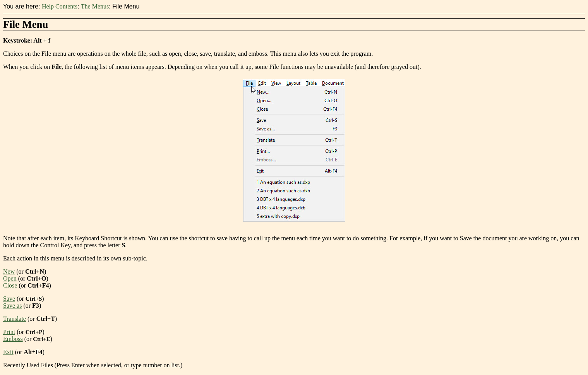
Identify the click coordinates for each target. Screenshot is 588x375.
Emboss (13, 339)
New (9, 271)
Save (9, 299)
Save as (12, 306)
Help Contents (60, 6)
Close (10, 285)
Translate (15, 319)
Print (9, 332)
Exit (8, 352)
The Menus (95, 6)
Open (10, 278)
